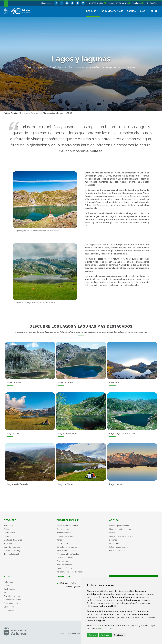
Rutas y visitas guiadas (119, 547)
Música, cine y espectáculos (121, 536)
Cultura (7, 529)
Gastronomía (9, 533)
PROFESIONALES (96, 3)
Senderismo (9, 607)
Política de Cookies (106, 629)
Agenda (114, 520)
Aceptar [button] (93, 635)
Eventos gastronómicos (119, 526)
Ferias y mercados (117, 550)
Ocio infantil (114, 543)
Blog (7, 576)
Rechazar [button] (105, 635)
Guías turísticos (63, 561)
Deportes (113, 540)
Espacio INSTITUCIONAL (118, 3)
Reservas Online (64, 533)
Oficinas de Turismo (65, 558)
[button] (154, 3)
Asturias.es (136, 3)
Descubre (10, 520)
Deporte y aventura (12, 547)
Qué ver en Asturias (65, 529)
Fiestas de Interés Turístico (68, 554)
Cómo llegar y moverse (67, 547)
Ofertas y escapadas (65, 536)
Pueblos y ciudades (12, 600)
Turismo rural (9, 543)
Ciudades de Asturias (13, 540)
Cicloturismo (9, 610)
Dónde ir (60, 540)
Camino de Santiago (12, 550)
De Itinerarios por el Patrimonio (70, 572)
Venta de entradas (64, 565)
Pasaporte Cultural (64, 568)
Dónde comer (62, 543)
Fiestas (112, 533)
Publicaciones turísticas (67, 550)
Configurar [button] (119, 635)
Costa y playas (10, 536)
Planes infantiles (11, 603)
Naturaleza (9, 526)
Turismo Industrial (11, 554)
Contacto (63, 576)
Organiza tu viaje (68, 520)
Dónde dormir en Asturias (67, 526)
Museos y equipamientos (120, 529)
